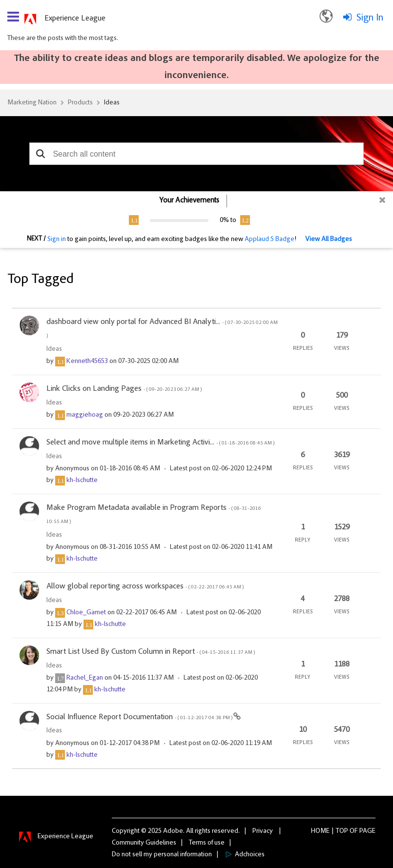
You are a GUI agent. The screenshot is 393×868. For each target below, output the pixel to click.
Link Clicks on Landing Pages (124, 389)
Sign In (370, 18)
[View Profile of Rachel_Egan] (85, 678)
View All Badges (329, 240)
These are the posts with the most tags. (63, 39)
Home (320, 831)
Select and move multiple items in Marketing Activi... (160, 443)
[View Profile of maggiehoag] (85, 415)
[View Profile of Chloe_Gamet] (86, 613)
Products (80, 103)
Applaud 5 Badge (269, 240)
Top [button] (342, 831)
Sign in (57, 240)
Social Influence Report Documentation (140, 717)
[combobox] (196, 154)
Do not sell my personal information (162, 855)
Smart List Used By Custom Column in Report (151, 652)
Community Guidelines (144, 843)
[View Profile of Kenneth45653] (87, 362)
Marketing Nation (32, 103)
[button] (40, 154)
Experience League (75, 19)
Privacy (263, 831)
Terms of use (207, 843)
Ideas (112, 103)
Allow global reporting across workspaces (145, 586)
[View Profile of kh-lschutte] (82, 481)
